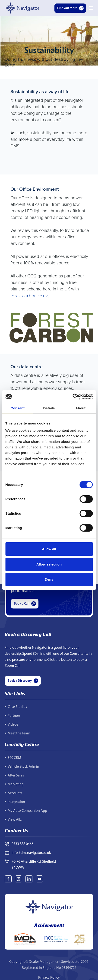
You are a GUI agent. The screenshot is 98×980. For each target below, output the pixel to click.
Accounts (15, 793)
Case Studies (17, 707)
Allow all (49, 549)
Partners (14, 716)
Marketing (16, 784)
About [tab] (80, 408)
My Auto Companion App (27, 811)
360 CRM (14, 758)
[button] (91, 8)
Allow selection (49, 564)
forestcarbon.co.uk (29, 296)
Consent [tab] (17, 408)
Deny (49, 579)
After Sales (16, 776)
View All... (15, 820)
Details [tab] (49, 408)
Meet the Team (19, 733)
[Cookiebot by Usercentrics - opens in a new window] (72, 397)
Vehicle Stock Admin (23, 767)
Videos (13, 725)
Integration (16, 802)
